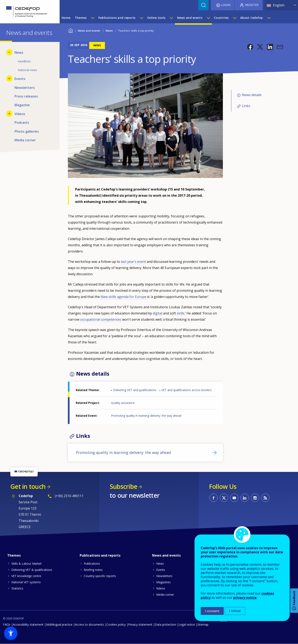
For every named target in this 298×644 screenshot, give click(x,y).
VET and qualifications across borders (187, 390)
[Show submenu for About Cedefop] (269, 18)
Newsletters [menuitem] (25, 88)
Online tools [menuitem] (156, 18)
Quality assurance (123, 403)
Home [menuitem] (66, 18)
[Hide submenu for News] (9, 52)
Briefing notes (93, 570)
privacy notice (245, 598)
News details (252, 95)
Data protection (165, 624)
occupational (90, 319)
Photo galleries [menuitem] (27, 131)
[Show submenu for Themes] (93, 18)
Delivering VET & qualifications (32, 570)
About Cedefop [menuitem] (252, 18)
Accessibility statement (28, 624)
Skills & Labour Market (26, 564)
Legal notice (187, 624)
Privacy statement (140, 624)
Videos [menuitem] (20, 114)
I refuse (235, 611)
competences (111, 319)
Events (161, 570)
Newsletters (164, 576)
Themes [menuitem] (81, 18)
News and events (89, 31)
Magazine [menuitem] (22, 105)
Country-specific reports (100, 576)
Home (70, 30)
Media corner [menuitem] (25, 140)
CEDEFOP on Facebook (214, 498)
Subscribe (123, 486)
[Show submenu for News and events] (208, 18)
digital (157, 313)
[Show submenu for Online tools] (171, 18)
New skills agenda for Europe (123, 297)
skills (181, 313)
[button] (250, 47)
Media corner (165, 595)
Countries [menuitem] (221, 18)
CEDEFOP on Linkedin (245, 498)
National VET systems (26, 582)
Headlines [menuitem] (24, 61)
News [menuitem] (19, 52)
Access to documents (89, 624)
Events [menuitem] (20, 79)
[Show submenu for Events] (9, 79)
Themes (14, 555)
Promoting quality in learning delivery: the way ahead (146, 416)
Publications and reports (100, 555)
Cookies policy (116, 624)
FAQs (7, 624)
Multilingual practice (59, 624)
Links (246, 106)
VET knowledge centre (26, 576)
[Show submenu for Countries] (234, 18)
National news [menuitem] (27, 70)
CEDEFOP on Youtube (234, 498)
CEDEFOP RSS (265, 498)
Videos (161, 588)
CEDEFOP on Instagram (255, 498)
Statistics (17, 588)
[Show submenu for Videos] (9, 114)
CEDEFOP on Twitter (224, 498)
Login (226, 5)
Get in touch (28, 486)
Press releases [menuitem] (26, 96)
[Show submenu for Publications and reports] (141, 18)
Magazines (163, 582)
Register (252, 5)
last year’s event (133, 262)
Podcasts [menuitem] (22, 123)
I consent (212, 611)
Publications (92, 564)
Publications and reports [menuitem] (117, 18)
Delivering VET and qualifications (135, 390)
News (109, 31)
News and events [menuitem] (190, 18)
